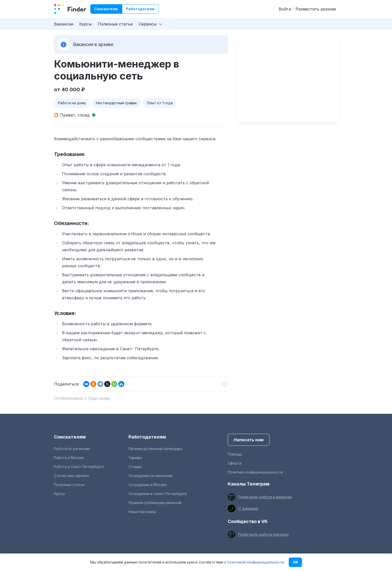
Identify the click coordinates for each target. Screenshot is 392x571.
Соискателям (70, 437)
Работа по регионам (72, 449)
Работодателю (140, 9)
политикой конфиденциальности (256, 562)
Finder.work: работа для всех (263, 534)
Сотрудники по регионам (150, 476)
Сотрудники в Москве (148, 485)
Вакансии (64, 24)
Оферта (234, 463)
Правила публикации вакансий (155, 503)
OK (295, 562)
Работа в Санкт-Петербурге (79, 467)
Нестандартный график (116, 103)
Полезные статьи (115, 24)
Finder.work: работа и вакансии (265, 497)
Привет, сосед (75, 115)
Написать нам (249, 440)
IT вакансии (248, 508)
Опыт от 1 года (160, 103)
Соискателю (106, 9)
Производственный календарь (155, 449)
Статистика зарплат (72, 476)
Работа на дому (72, 103)
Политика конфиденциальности (255, 472)
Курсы (85, 24)
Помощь (235, 454)
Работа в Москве (69, 458)
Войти (285, 9)
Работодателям (147, 437)
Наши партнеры (142, 512)
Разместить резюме (316, 9)
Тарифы (135, 458)
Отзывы (135, 467)
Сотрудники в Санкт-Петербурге (158, 494)
